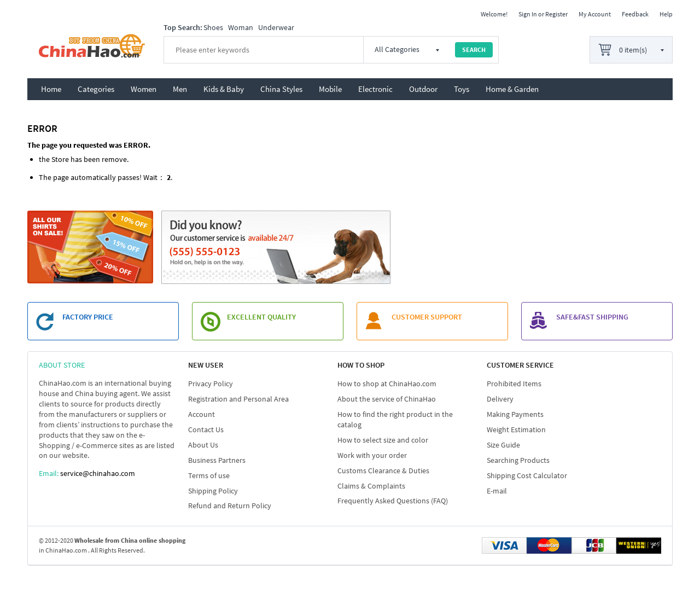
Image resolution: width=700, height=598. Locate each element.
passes (129, 177)
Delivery (500, 399)
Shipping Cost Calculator (527, 475)
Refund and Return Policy (230, 506)
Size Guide (503, 445)
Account (202, 414)
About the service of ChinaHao (387, 399)
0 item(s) (633, 50)
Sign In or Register (543, 14)
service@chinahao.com (98, 473)
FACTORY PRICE (88, 317)
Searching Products (518, 460)
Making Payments (515, 414)
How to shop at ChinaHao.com (387, 384)
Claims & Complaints (371, 486)
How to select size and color (383, 440)
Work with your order (372, 455)
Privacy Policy (211, 384)
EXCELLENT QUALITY (261, 317)
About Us (203, 445)
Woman (241, 27)
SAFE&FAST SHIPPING (592, 317)
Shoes (213, 27)
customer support (427, 317)
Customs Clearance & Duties (383, 471)
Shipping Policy (213, 491)
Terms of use (209, 475)
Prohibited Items (514, 384)
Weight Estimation (516, 429)
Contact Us (206, 429)
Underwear (276, 27)
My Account (595, 14)
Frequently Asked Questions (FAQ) (393, 501)
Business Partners (217, 460)
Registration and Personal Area (238, 399)
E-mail (497, 491)
